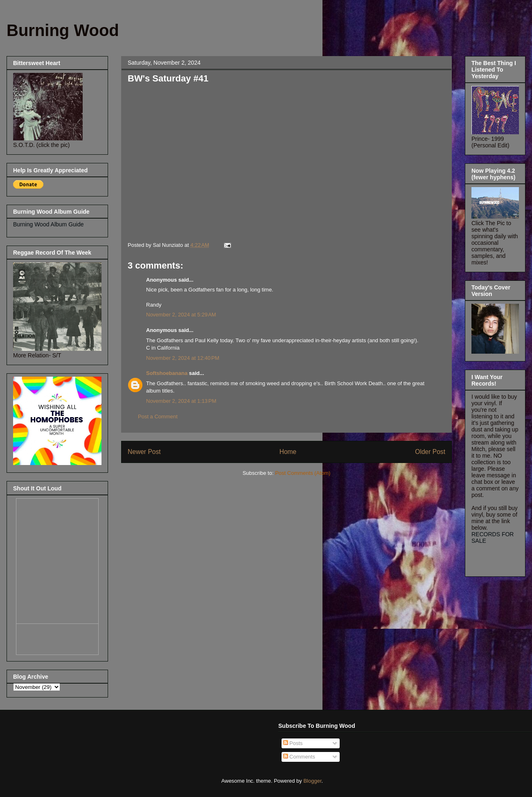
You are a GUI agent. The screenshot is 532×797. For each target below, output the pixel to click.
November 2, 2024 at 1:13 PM (181, 401)
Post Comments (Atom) (303, 473)
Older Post (430, 452)
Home (288, 452)
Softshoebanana (167, 373)
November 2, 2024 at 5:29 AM (181, 315)
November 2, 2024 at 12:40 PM (183, 358)
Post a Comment (158, 417)
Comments (299, 757)
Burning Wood (63, 30)
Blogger (312, 781)
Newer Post (144, 452)
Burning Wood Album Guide (48, 224)
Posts (293, 743)
